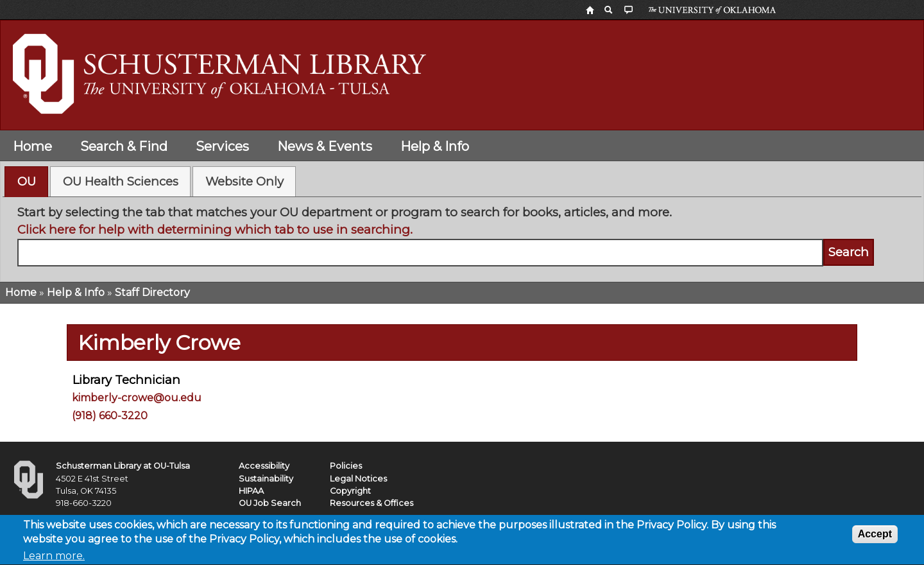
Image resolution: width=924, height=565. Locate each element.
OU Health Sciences (121, 181)
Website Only (244, 181)
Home (32, 146)
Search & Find (124, 146)
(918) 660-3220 (110, 416)
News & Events (325, 146)
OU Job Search (270, 503)
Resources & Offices (372, 503)
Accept (875, 537)
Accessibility (264, 466)
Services (222, 146)
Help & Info (435, 146)
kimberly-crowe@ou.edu (137, 398)
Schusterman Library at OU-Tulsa (123, 466)
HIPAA (251, 491)
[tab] (26, 182)
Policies (346, 466)
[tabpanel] (462, 235)
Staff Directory (152, 292)
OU (27, 181)
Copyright (350, 491)
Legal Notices (358, 479)
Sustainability (266, 479)
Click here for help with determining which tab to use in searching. (215, 230)
